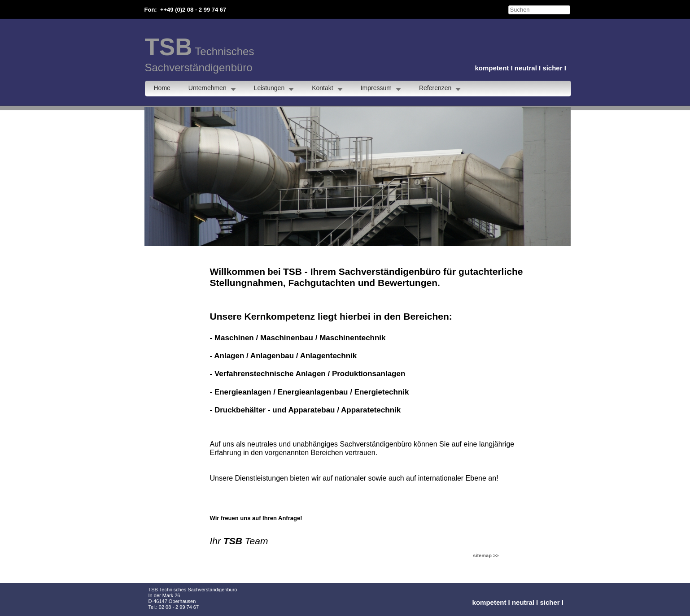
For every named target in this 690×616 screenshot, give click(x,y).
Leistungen (269, 88)
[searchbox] (539, 10)
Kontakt (322, 88)
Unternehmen (207, 88)
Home (162, 88)
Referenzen (435, 88)
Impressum (376, 88)
